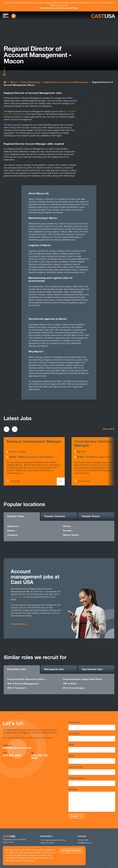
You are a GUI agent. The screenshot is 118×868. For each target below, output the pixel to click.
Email (92, 748)
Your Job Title (92, 771)
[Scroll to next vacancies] (15, 429)
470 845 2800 (12, 756)
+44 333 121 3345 (39, 757)
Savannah (12, 535)
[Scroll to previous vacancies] (7, 429)
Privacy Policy (8, 842)
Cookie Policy (28, 861)
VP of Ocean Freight (74, 688)
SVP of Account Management (23, 684)
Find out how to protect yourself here (59, 8)
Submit (75, 816)
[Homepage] (103, 16)
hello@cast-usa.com (17, 748)
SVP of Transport (17, 688)
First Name (92, 726)
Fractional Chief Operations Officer (26, 679)
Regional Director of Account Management (66, 83)
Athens (67, 526)
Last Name (92, 737)
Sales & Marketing (30, 83)
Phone (92, 759)
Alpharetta (13, 526)
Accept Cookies (71, 851)
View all (107, 429)
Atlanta (11, 531)
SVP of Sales (70, 684)
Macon (14, 83)
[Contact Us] (14, 16)
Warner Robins (71, 535)
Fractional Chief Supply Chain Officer (83, 679)
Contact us (17, 624)
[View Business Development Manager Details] (61, 481)
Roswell (67, 531)
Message (92, 800)
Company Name (92, 782)
